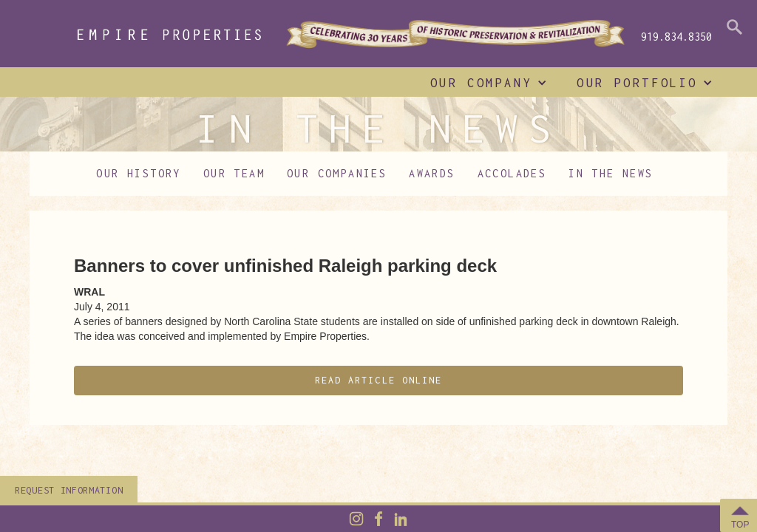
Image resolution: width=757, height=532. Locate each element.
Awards (432, 173)
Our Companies (337, 173)
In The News (611, 173)
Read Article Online (379, 380)
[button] (485, 83)
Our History (138, 173)
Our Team (234, 173)
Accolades (512, 173)
